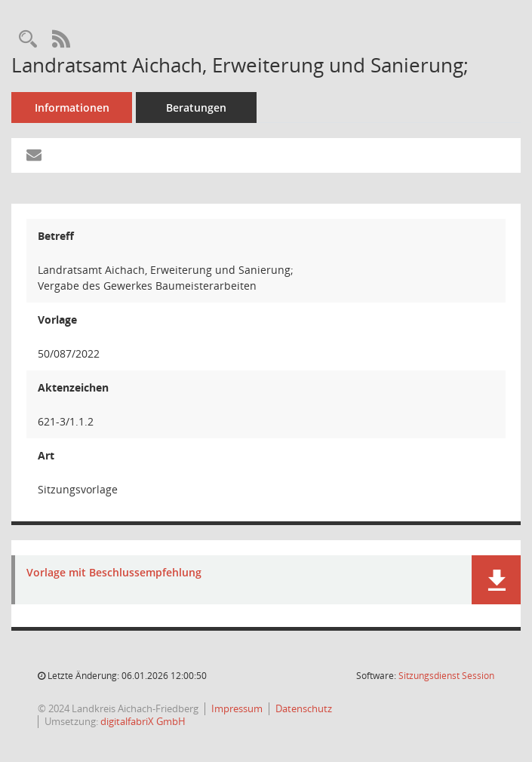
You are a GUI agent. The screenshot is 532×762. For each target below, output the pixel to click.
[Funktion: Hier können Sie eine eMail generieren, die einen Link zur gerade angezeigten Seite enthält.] (34, 155)
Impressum (237, 708)
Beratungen (196, 108)
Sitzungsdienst (446, 676)
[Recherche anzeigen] (28, 40)
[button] (496, 580)
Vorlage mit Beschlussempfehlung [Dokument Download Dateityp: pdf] (114, 573)
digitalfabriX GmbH (143, 721)
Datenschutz (304, 708)
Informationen (72, 108)
